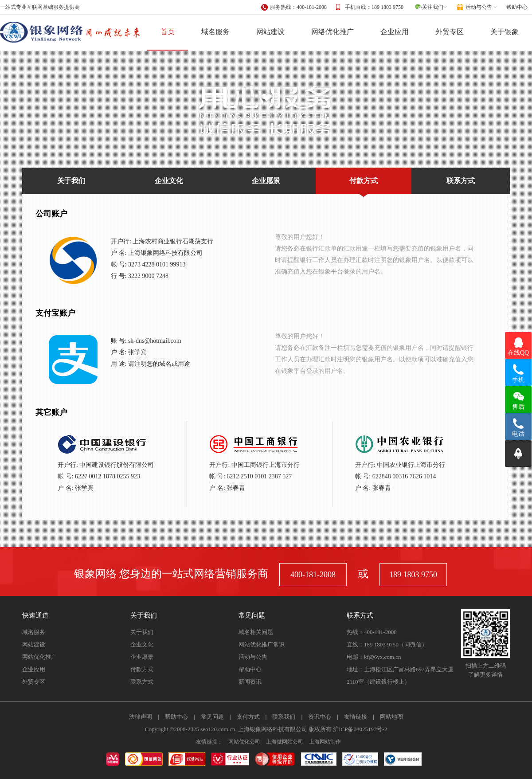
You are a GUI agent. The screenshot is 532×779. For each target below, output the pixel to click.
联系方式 (461, 181)
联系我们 (284, 717)
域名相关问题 (256, 632)
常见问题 (212, 717)
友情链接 (356, 717)
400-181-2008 (313, 575)
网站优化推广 (39, 657)
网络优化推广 (332, 32)
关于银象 (505, 32)
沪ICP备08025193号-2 (360, 729)
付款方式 (364, 186)
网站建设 (270, 32)
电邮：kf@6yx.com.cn (374, 657)
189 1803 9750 (413, 575)
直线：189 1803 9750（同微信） (387, 644)
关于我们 (71, 181)
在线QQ (518, 353)
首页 (168, 32)
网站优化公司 (244, 742)
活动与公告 (253, 657)
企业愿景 (266, 181)
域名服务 (215, 32)
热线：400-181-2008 (372, 632)
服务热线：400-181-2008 (298, 7)
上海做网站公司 (285, 742)
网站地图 (391, 717)
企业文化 (169, 181)
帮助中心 (517, 7)
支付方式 (248, 717)
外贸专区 (450, 32)
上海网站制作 (325, 742)
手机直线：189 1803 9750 (374, 7)
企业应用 (395, 32)
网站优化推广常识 (262, 644)
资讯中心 (320, 717)
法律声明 (141, 717)
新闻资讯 (250, 682)
